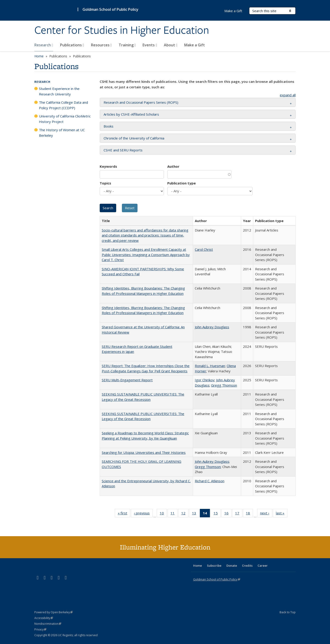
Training (127, 45)
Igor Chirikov (205, 380)
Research (44, 45)
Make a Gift (195, 45)
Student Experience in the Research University (59, 91)
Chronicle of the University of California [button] (134, 138)
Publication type (181, 183)
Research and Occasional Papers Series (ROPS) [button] (141, 102)
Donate (232, 566)
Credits (247, 566)
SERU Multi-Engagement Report (127, 380)
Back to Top (288, 612)
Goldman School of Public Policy (110, 9)
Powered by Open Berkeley (54, 612)
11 (174, 514)
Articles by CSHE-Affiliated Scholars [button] (131, 114)
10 (163, 514)
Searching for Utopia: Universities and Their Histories (144, 452)
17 (239, 514)
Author (173, 166)
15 (217, 514)
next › (266, 514)
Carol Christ (204, 249)
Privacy (40, 629)
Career (263, 566)
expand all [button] (288, 95)
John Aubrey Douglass (212, 327)
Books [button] (109, 126)
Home (39, 56)
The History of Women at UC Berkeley (62, 133)
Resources (101, 45)
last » (282, 514)
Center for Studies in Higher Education (122, 31)
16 (228, 514)
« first (124, 514)
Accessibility (44, 618)
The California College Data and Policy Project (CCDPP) (63, 105)
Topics (105, 183)
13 (196, 514)
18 (249, 514)
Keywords (108, 166)
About (171, 45)
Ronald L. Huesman (210, 366)
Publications (72, 45)
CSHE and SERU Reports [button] (123, 150)
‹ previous (143, 514)
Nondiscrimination (48, 624)
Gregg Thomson (224, 385)
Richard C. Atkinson (210, 481)
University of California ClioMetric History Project (65, 119)
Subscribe (214, 566)
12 (185, 514)
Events (150, 45)
